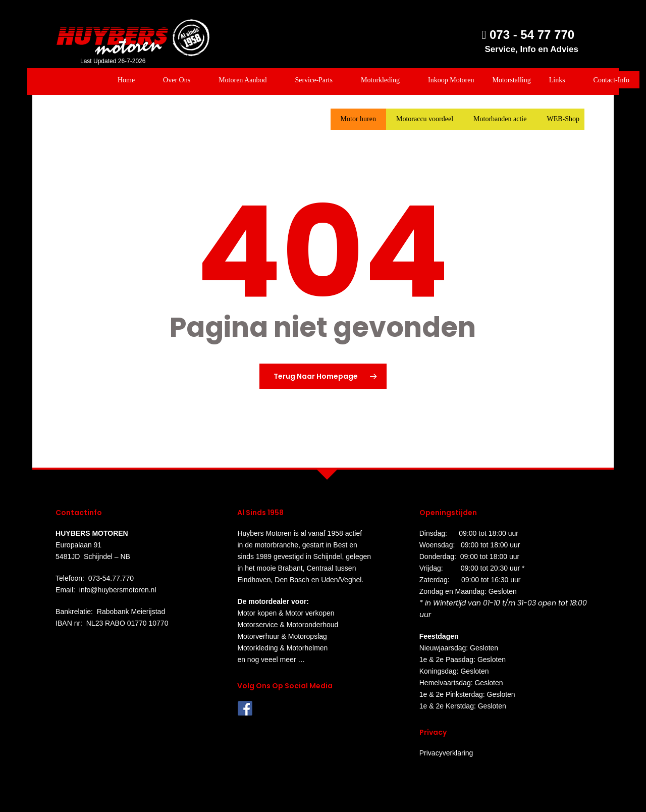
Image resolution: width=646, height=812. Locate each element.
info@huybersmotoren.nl (118, 590)
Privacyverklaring (446, 753)
